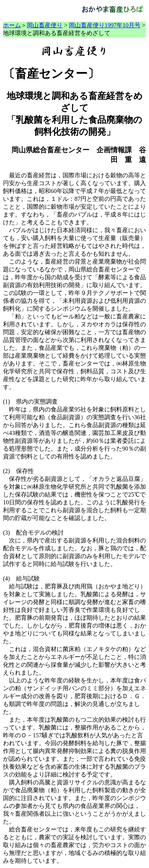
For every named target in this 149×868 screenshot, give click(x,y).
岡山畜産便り (45, 25)
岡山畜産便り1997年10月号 (105, 25)
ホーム (12, 25)
